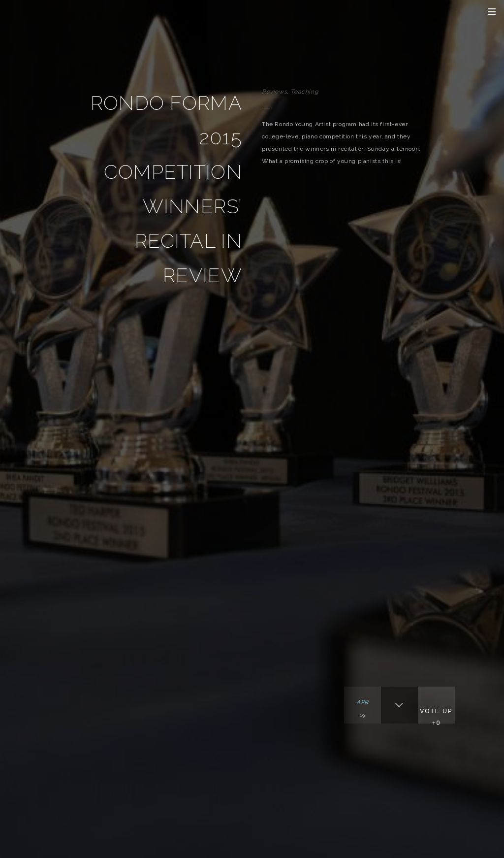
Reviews (274, 92)
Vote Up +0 (436, 717)
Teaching (304, 92)
